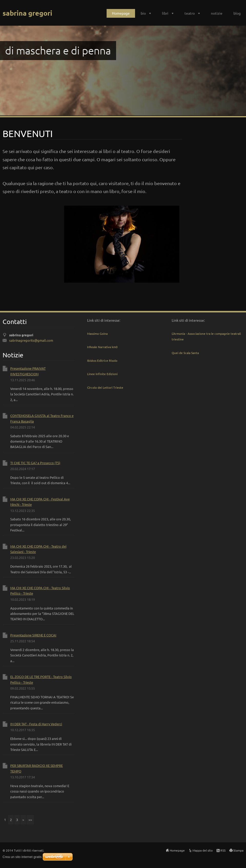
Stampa (238, 850)
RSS (223, 850)
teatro (190, 13)
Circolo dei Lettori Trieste (105, 387)
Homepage (121, 13)
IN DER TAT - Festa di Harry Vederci (36, 724)
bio (143, 13)
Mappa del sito (203, 850)
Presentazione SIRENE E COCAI (33, 635)
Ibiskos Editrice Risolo (102, 360)
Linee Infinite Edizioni (102, 374)
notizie (217, 13)
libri (165, 13)
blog (237, 13)
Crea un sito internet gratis (22, 857)
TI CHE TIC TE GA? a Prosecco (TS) (35, 463)
